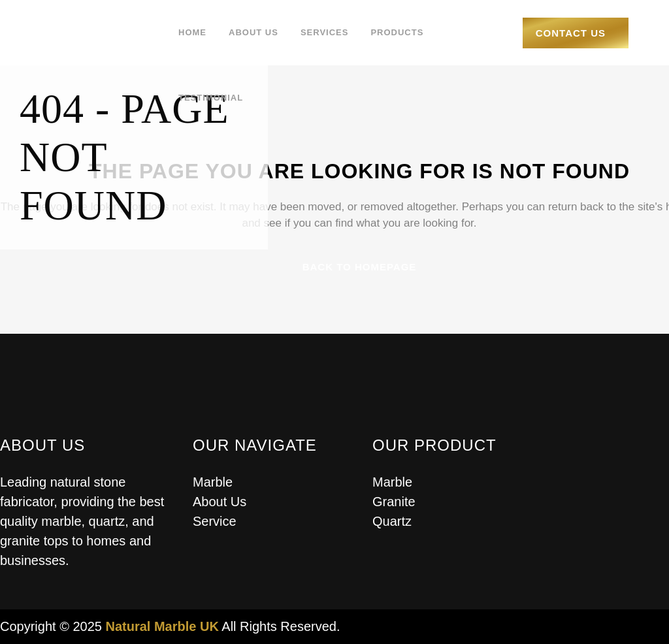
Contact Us (571, 33)
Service (215, 521)
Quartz (392, 521)
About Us (220, 502)
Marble (213, 482)
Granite (394, 502)
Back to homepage (360, 267)
